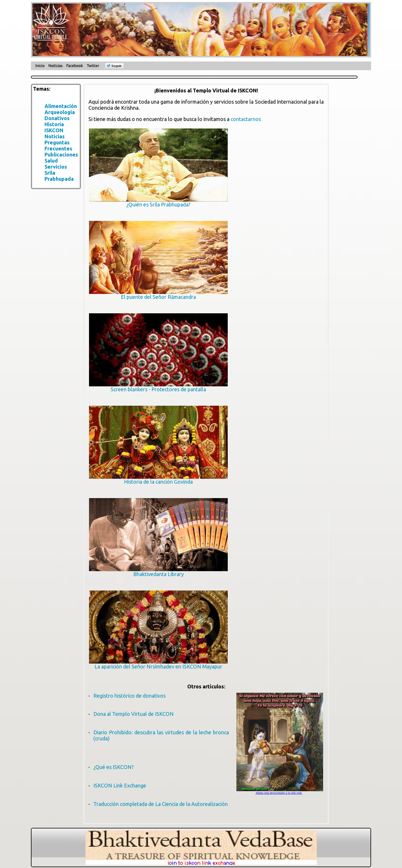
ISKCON (54, 130)
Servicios (56, 167)
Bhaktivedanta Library (158, 572)
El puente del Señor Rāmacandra (158, 294)
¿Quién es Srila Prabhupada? (158, 202)
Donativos (57, 118)
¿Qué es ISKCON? (114, 767)
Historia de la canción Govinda (158, 479)
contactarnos (246, 119)
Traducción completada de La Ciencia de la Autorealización (161, 804)
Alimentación (61, 106)
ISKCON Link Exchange (120, 785)
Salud (51, 161)
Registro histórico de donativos (129, 696)
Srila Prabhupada (59, 176)
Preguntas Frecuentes (58, 145)
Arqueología (60, 112)
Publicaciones (61, 154)
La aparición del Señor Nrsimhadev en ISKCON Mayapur (158, 664)
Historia (54, 124)
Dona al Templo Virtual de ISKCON (134, 714)
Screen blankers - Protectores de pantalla (158, 387)
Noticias (55, 136)
